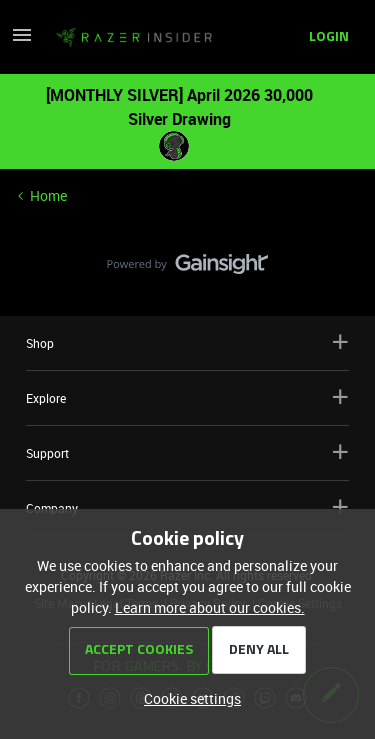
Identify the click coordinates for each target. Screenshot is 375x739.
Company (187, 507)
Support (187, 452)
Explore (187, 397)
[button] (22, 41)
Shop (187, 342)
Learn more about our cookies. (210, 607)
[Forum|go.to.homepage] (134, 38)
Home (48, 195)
